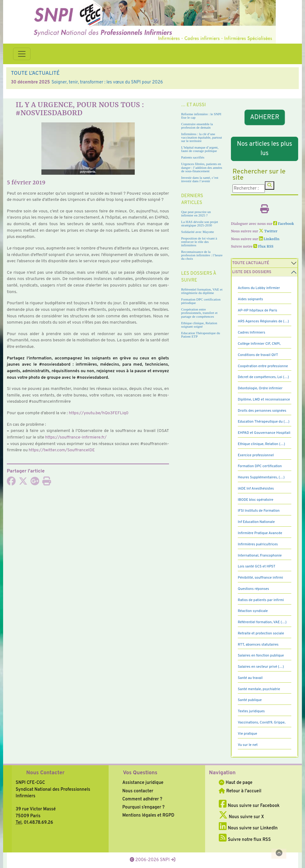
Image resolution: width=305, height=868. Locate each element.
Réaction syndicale (253, 611)
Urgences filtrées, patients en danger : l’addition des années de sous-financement (202, 167)
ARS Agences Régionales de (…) (263, 321)
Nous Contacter (45, 773)
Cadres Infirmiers (251, 333)
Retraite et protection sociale (261, 633)
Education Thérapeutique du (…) (264, 422)
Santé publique (250, 700)
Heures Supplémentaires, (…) (261, 477)
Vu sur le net (248, 745)
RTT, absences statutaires (258, 645)
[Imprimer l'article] (47, 483)
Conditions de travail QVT (258, 355)
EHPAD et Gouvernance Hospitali (264, 433)
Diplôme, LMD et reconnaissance (264, 400)
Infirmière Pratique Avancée (260, 533)
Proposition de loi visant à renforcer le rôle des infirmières (199, 242)
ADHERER (264, 117)
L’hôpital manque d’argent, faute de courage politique (200, 149)
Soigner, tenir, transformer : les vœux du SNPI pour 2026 (107, 82)
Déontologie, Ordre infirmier (260, 388)
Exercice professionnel (256, 455)
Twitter (268, 231)
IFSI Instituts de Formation (259, 511)
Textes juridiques (251, 711)
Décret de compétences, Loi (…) (263, 377)
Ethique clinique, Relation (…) (261, 444)
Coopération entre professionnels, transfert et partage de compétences (199, 313)
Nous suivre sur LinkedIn (248, 828)
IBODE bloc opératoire (256, 500)
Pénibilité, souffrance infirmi (260, 578)
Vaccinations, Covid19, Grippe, (262, 723)
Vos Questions (140, 773)
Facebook (284, 224)
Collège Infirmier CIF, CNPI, (259, 344)
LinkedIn (269, 239)
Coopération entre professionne (263, 366)
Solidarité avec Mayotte (198, 232)
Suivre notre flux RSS (245, 840)
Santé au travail (250, 678)
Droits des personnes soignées (262, 411)
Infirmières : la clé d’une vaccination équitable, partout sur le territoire (202, 137)
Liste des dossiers (252, 272)
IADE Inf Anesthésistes (256, 489)
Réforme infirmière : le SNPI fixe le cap (201, 116)
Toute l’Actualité (251, 263)
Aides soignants (250, 299)
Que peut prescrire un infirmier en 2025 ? (196, 213)
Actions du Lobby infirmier (259, 288)
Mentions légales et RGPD (148, 815)
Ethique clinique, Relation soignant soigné (199, 325)
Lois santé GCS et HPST (257, 567)
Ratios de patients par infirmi (261, 600)
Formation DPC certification (260, 466)
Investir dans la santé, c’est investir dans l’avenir (200, 179)
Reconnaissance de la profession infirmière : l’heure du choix (202, 255)
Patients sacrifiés (193, 157)
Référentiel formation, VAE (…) (262, 622)
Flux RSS (263, 247)
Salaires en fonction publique (261, 656)
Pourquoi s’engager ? (143, 807)
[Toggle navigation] (22, 54)
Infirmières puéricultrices (258, 544)
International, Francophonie (260, 556)
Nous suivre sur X (241, 817)
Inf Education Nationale (256, 522)
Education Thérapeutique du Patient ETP (201, 335)
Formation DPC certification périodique (201, 301)
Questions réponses (253, 589)
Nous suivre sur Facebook (249, 806)
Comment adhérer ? (142, 799)
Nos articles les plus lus (264, 149)
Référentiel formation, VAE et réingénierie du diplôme (202, 291)
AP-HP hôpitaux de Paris (258, 311)
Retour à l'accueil (240, 791)
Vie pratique (247, 734)
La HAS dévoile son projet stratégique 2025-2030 (199, 223)
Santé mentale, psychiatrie (259, 689)
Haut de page (236, 783)
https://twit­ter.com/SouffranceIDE (62, 450)
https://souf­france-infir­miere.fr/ (76, 437)
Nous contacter (138, 791)
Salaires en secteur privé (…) (261, 667)
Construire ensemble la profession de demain (197, 126)
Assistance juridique (143, 783)
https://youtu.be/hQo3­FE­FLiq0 (99, 413)
